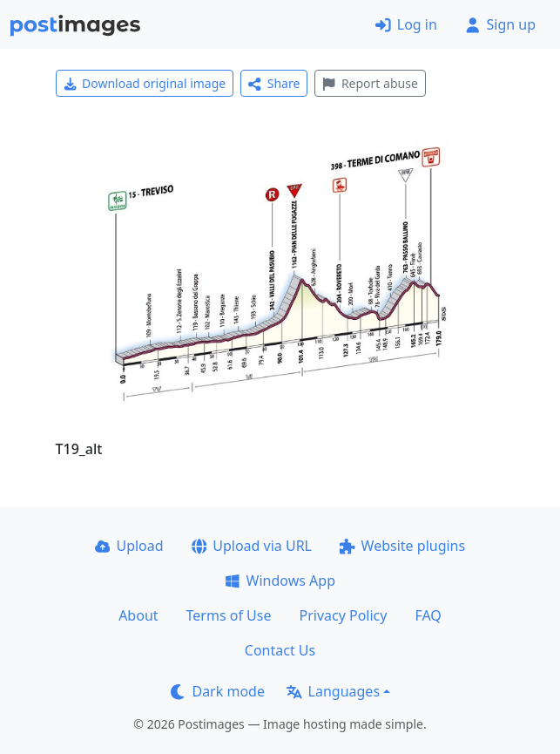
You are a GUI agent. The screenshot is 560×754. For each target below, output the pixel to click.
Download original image (145, 83)
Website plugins (402, 546)
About (138, 615)
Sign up (500, 24)
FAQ (428, 615)
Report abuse (370, 83)
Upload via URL (252, 546)
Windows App (280, 581)
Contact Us (280, 650)
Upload (129, 546)
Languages (333, 691)
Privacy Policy (343, 615)
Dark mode (218, 691)
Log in (406, 24)
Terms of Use (229, 615)
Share (274, 83)
